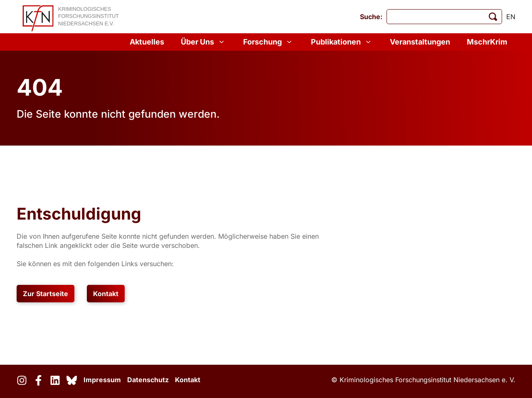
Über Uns (204, 42)
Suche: (371, 17)
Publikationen (342, 42)
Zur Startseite (46, 294)
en (511, 17)
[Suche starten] (493, 17)
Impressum (102, 380)
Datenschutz (148, 380)
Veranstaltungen (420, 42)
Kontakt (106, 294)
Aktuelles (147, 42)
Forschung (269, 42)
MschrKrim (487, 42)
